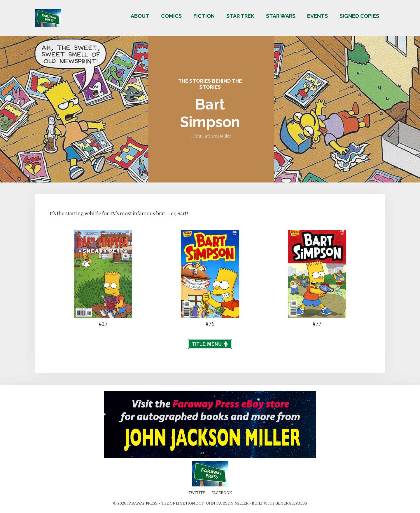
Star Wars (281, 16)
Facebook (222, 493)
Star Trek (240, 16)
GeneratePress (291, 503)
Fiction (204, 16)
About (140, 16)
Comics (171, 16)
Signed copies (359, 16)
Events (317, 16)
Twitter (197, 493)
